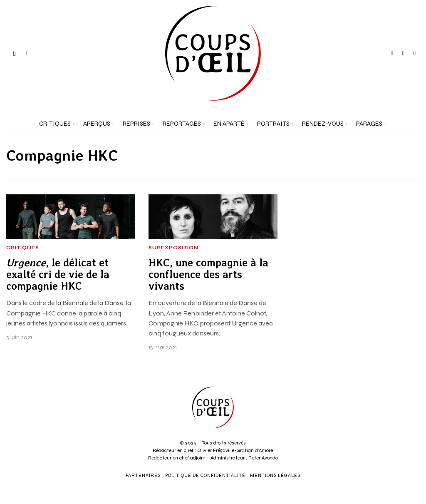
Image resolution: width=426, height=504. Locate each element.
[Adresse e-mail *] (373, 402)
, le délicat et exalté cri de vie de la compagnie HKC (58, 274)
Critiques (23, 248)
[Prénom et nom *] (373, 371)
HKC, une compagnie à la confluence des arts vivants (208, 274)
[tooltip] (392, 53)
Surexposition (173, 248)
